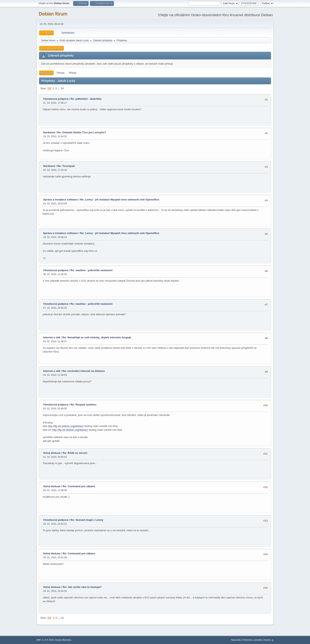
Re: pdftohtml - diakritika (86, 99)
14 (62, 88)
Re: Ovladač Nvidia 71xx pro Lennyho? (82, 132)
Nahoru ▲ (269, 640)
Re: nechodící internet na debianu (84, 371)
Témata (60, 73)
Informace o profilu (52, 48)
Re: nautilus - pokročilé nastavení (92, 270)
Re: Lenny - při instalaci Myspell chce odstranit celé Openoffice (120, 200)
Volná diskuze (52, 453)
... (59, 88)
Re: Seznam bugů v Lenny (87, 520)
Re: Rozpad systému (84, 405)
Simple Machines (63, 640)
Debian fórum (53, 14)
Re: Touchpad (66, 166)
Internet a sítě (52, 337)
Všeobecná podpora (56, 99)
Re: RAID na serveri (75, 453)
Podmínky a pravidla (252, 640)
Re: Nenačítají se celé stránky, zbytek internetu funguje (97, 337)
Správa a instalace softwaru (60, 200)
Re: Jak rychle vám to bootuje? (82, 587)
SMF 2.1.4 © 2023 (45, 640)
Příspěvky (46, 73)
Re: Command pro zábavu (79, 486)
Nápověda (236, 640)
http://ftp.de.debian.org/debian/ (66, 426)
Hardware (49, 132)
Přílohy (73, 73)
